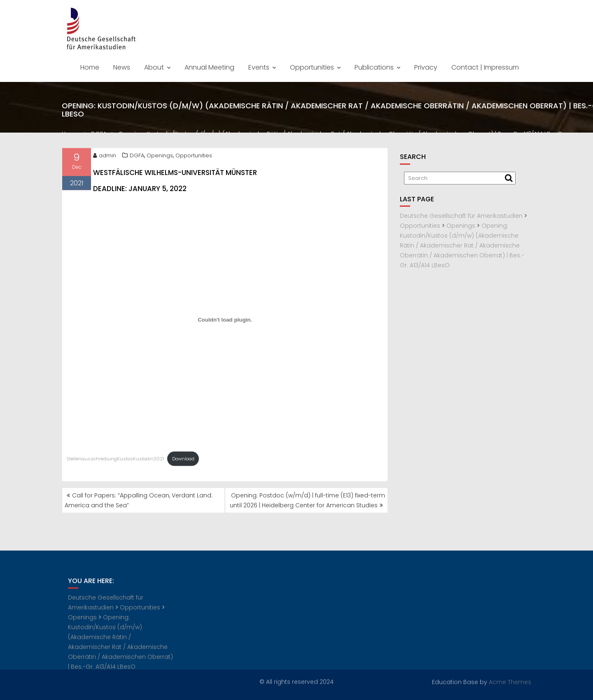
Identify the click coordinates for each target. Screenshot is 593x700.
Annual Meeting (209, 67)
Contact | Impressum (485, 67)
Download (183, 461)
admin (105, 157)
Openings (160, 157)
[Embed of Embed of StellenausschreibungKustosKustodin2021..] (225, 322)
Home (90, 67)
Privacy (426, 67)
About (154, 67)
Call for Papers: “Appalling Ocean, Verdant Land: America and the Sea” (139, 500)
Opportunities (312, 67)
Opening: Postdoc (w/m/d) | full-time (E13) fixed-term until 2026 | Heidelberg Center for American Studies (307, 500)
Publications (374, 67)
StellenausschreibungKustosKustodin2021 (115, 461)
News (122, 67)
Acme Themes (510, 681)
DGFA (137, 157)
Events (259, 67)
